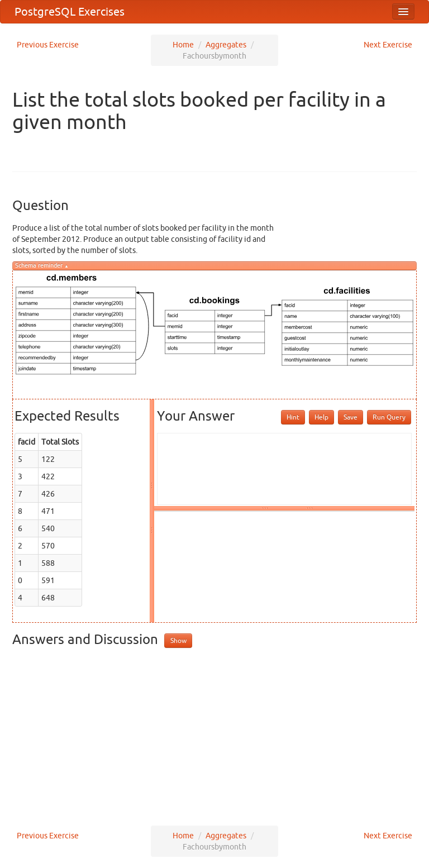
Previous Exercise (48, 45)
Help (321, 417)
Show (178, 640)
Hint (293, 417)
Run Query (389, 417)
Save (351, 417)
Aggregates (226, 45)
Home (183, 45)
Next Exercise (388, 45)
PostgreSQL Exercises (70, 11)
